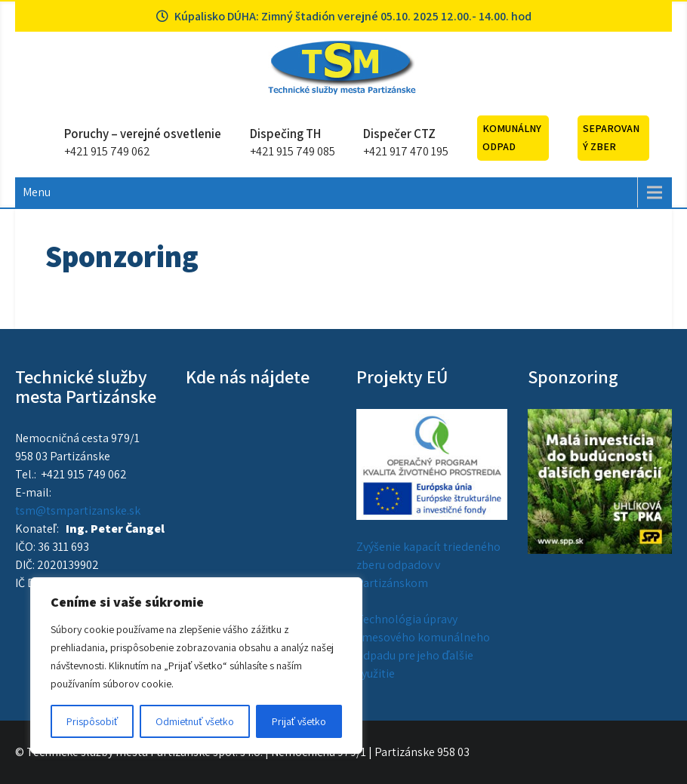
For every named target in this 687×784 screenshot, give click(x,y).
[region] (196, 666)
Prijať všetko (299, 721)
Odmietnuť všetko (194, 721)
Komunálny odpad (512, 137)
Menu (37, 192)
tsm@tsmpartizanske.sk (78, 510)
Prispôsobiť (92, 721)
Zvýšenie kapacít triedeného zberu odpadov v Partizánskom (428, 565)
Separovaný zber (611, 137)
